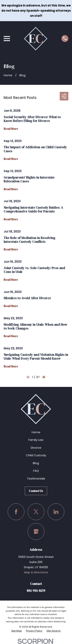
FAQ (36, 471)
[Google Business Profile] (36, 532)
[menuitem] (17, 631)
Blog (36, 463)
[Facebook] (16, 512)
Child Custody (36, 455)
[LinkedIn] (56, 512)
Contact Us (36, 491)
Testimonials (36, 478)
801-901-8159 (36, 591)
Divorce (36, 448)
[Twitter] (36, 512)
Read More (11, 129)
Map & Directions (36, 572)
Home (36, 432)
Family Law (36, 440)
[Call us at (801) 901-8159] (65, 38)
